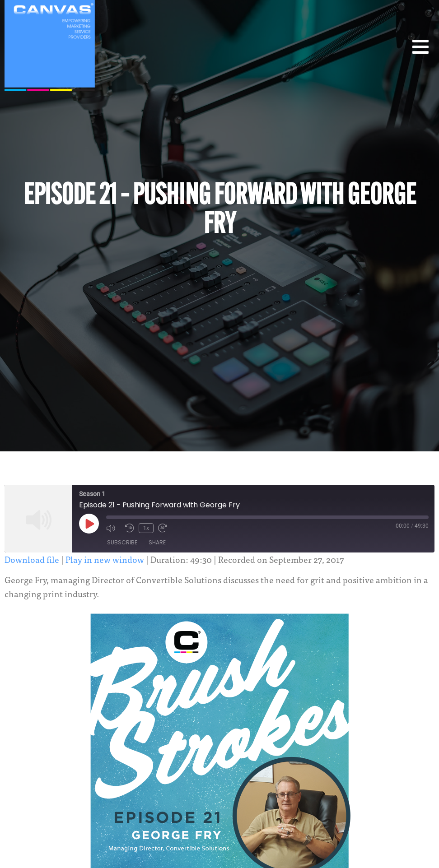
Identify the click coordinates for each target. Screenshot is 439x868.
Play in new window (105, 559)
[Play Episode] (89, 524)
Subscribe (122, 542)
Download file (32, 559)
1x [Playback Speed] (146, 528)
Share (157, 542)
